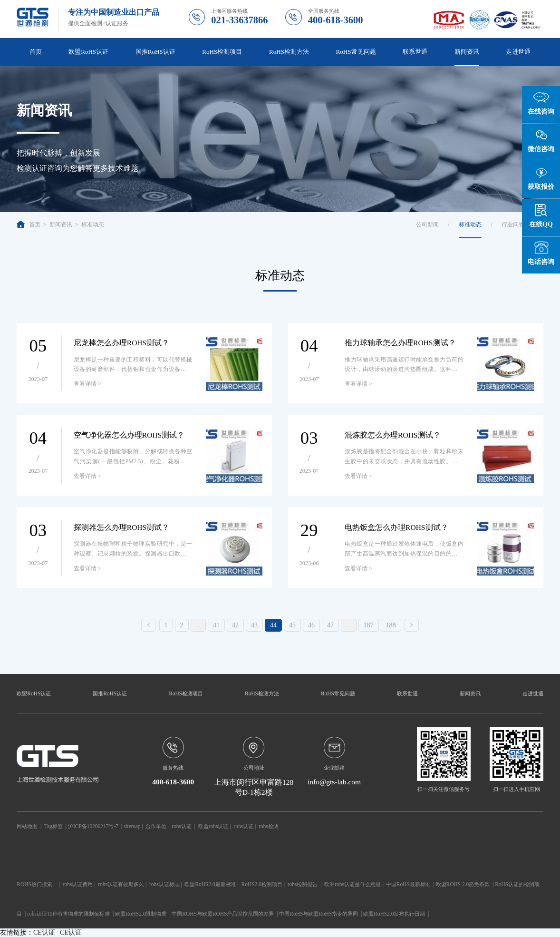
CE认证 (44, 932)
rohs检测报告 (303, 884)
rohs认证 (182, 826)
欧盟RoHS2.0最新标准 (210, 884)
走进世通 (518, 52)
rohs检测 (269, 826)
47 (330, 625)
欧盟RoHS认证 (88, 52)
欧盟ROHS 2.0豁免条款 (463, 884)
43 (254, 625)
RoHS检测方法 (289, 52)
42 (235, 625)
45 (292, 625)
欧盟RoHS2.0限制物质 (141, 914)
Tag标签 (53, 826)
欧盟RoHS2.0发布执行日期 (394, 914)
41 (216, 625)
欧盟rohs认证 (213, 826)
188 (391, 625)
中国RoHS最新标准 (408, 884)
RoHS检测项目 (222, 52)
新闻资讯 (467, 52)
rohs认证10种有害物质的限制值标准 (68, 914)
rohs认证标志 (164, 884)
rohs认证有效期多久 (121, 884)
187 (369, 625)
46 (311, 625)
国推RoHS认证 (155, 52)
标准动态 (93, 224)
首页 (36, 52)
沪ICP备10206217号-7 (93, 826)
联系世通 (415, 52)
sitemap (132, 826)
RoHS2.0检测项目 (262, 884)
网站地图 (27, 826)
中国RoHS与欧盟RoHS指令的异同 (319, 914)
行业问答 (513, 224)
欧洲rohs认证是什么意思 (352, 884)
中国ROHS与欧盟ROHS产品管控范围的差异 (223, 914)
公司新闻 (427, 224)
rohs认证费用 (78, 884)
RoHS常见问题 (356, 52)
